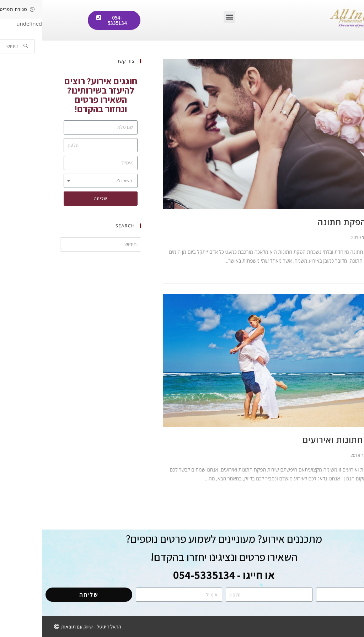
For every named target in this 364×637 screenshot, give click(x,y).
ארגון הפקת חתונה (311, 222)
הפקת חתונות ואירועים (303, 440)
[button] (188, 17)
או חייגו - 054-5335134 (182, 575)
